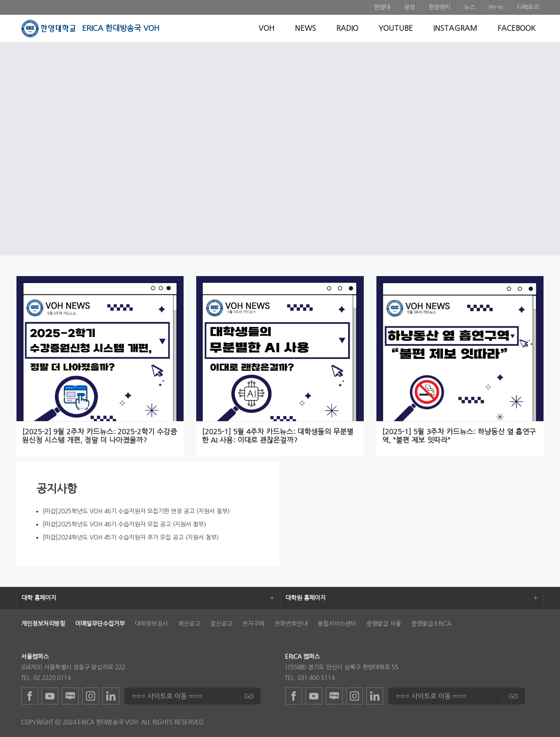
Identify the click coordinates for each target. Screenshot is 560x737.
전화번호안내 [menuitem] (291, 624)
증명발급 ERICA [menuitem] (431, 624)
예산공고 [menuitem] (189, 624)
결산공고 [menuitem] (221, 624)
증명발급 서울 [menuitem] (384, 624)
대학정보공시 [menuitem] (151, 624)
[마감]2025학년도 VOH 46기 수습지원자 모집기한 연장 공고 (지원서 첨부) (136, 511)
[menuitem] (382, 7)
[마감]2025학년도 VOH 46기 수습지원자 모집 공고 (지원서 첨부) (124, 524)
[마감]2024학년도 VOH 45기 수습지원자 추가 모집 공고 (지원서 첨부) (131, 537)
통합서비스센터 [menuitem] (337, 624)
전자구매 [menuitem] (253, 624)
